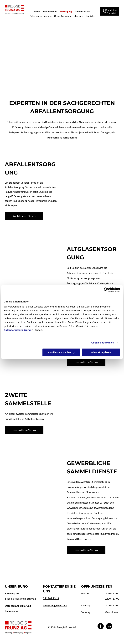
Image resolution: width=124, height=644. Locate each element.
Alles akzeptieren (101, 352)
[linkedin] (109, 627)
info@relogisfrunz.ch (55, 605)
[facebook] (101, 627)
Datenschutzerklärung (17, 330)
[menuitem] (37, 12)
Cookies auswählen (103, 343)
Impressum (11, 611)
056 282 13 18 (51, 598)
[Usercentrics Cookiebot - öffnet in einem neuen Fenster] (106, 290)
